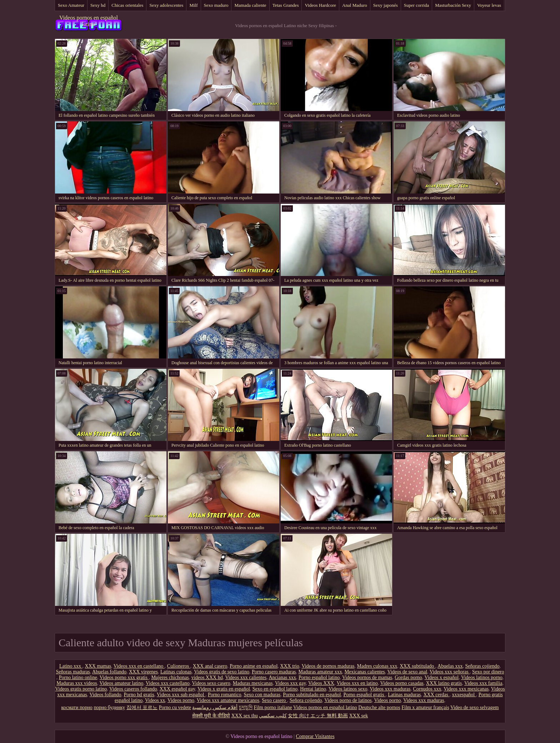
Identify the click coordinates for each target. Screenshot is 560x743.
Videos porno (181, 700)
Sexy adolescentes (166, 5)
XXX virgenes (143, 672)
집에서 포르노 (142, 707)
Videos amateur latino (121, 683)
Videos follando (106, 695)
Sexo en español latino (275, 689)
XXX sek (359, 716)
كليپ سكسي (273, 716)
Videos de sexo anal (407, 672)
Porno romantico (225, 695)
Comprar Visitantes (315, 736)
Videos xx (155, 700)
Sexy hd (98, 5)
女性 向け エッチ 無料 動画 (318, 716)
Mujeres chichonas (170, 677)
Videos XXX (321, 683)
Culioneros (179, 666)
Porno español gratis (364, 695)
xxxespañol (464, 695)
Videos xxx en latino (357, 683)
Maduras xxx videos (77, 683)
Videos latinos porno (482, 677)
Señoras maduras (73, 672)
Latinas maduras (404, 695)
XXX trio (289, 666)
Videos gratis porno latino (81, 689)
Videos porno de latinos (348, 700)
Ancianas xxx (282, 677)
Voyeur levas (489, 5)
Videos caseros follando (133, 689)
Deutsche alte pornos (379, 707)
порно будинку (109, 707)
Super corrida (416, 5)
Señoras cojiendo (482, 666)
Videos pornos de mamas (367, 677)
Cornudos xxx (427, 689)
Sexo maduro (216, 5)
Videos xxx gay (290, 683)
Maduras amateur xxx (320, 672)
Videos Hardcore (320, 5)
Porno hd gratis (139, 695)
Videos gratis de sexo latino (222, 672)
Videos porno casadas (402, 683)
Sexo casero (274, 700)
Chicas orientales (127, 5)
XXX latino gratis (444, 683)
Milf (193, 5)
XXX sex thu (245, 716)
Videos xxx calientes (246, 677)
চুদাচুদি (246, 707)
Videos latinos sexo (348, 689)
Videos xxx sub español (181, 695)
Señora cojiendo (306, 700)
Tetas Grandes (286, 5)
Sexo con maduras (262, 695)
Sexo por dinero (488, 672)
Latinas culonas (176, 672)
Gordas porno (408, 677)
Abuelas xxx (450, 666)
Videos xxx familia (483, 683)
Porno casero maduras (274, 672)
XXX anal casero (210, 666)
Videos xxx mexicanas (466, 689)
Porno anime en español (254, 666)
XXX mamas (98, 666)
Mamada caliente (250, 5)
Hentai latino (313, 689)
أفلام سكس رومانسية (215, 707)
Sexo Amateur (71, 5)
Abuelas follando (109, 672)
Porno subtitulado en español (312, 695)
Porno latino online (78, 677)
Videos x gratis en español (224, 689)
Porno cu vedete (175, 707)
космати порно (77, 707)
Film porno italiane (273, 707)
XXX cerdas (436, 695)
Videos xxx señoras (450, 672)
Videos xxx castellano (168, 683)
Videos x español (442, 677)
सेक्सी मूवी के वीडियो (211, 716)
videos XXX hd (207, 677)
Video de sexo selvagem (475, 707)
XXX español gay (177, 689)
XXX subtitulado (417, 666)
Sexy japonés (386, 5)
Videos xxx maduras (390, 689)
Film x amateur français (425, 707)
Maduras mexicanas (253, 683)
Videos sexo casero (211, 683)
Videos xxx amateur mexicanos (228, 700)
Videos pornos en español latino (89, 21)
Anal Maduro (355, 5)
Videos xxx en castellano (139, 666)
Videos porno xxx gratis (124, 677)
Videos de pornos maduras (328, 666)
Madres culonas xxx (377, 666)
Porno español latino (319, 677)
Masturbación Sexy (453, 5)
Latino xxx (71, 666)
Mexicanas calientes (365, 672)
